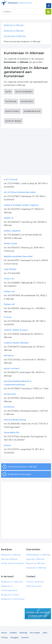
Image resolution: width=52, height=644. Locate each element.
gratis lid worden (38, 614)
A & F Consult (11, 179)
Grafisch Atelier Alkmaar (16, 343)
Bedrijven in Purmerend (13, 599)
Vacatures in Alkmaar (36, 568)
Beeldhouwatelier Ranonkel (18, 256)
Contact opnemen (35, 582)
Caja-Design (10, 269)
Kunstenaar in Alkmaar (15, 36)
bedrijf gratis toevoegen (20, 474)
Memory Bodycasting (15, 420)
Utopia (7, 445)
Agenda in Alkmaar (35, 559)
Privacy (4, 637)
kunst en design (13, 121)
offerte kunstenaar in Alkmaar (22, 467)
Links (45, 633)
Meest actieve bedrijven (13, 563)
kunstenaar (11, 101)
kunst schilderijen (24, 92)
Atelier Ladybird (12, 231)
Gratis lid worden (34, 586)
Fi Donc (8, 317)
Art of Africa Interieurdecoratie (20, 192)
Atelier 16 (9, 218)
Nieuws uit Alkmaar (35, 563)
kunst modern (12, 111)
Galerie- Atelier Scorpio (16, 330)
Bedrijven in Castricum (12, 582)
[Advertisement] (26, 152)
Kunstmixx (9, 407)
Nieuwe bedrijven (10, 559)
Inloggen (14, 637)
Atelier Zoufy (10, 244)
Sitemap (23, 633)
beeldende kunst (32, 111)
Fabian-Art (9, 291)
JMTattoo (9, 356)
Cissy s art (9, 279)
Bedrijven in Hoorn (10, 595)
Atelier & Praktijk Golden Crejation (21, 205)
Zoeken (13, 633)
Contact (25, 637)
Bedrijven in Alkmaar (21, 3)
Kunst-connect (12, 368)
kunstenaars (27, 101)
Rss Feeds (35, 633)
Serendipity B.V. (12, 432)
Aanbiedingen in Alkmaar (38, 555)
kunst (8, 92)
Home (4, 633)
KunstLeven (10, 394)
